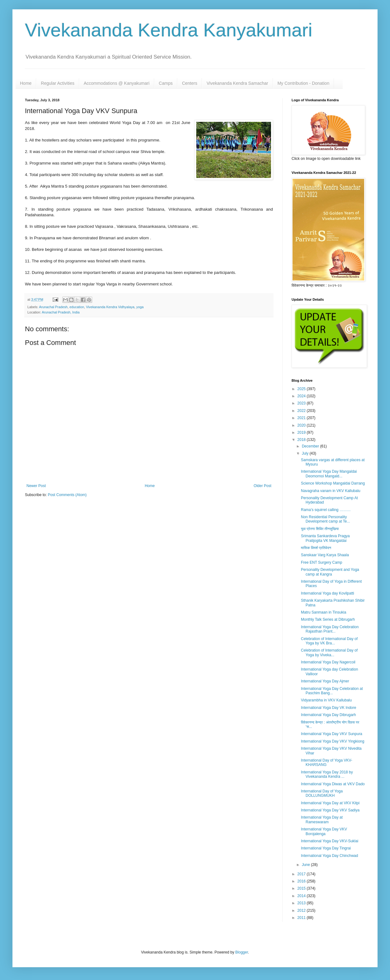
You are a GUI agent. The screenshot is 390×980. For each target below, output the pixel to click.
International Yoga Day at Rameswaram (322, 820)
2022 (302, 411)
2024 (302, 396)
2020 (302, 425)
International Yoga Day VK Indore (328, 708)
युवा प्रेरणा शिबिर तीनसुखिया (320, 529)
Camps (166, 83)
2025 (302, 389)
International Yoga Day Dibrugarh (328, 715)
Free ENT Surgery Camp (322, 562)
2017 (302, 874)
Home (26, 83)
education (77, 307)
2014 (302, 896)
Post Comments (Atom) (67, 495)
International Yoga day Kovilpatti (328, 593)
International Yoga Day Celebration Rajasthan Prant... (330, 629)
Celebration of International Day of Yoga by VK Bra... (329, 641)
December (311, 446)
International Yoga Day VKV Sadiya (330, 810)
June (306, 865)
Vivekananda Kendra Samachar (237, 83)
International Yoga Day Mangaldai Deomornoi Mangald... (329, 474)
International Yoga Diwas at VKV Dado (333, 784)
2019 (302, 433)
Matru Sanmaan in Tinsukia (323, 612)
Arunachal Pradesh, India (61, 312)
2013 (302, 903)
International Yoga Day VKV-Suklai (330, 841)
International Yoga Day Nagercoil (328, 662)
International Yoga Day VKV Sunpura (332, 734)
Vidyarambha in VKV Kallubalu (326, 700)
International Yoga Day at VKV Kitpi (330, 803)
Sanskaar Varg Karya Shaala (325, 555)
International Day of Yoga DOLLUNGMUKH (322, 793)
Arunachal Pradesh (53, 307)
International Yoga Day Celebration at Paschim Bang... (332, 691)
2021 (302, 418)
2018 (302, 440)
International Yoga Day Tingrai (326, 848)
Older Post (262, 486)
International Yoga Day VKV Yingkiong (333, 741)
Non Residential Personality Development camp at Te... (326, 519)
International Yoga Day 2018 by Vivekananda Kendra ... (327, 774)
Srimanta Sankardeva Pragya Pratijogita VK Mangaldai (325, 538)
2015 (302, 888)
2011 (302, 918)
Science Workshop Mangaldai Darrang (333, 483)
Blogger (242, 952)
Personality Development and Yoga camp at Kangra (330, 572)
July (306, 453)
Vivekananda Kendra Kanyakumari (169, 30)
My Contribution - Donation (304, 83)
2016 (302, 881)
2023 (302, 403)
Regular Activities (57, 83)
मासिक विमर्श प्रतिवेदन (316, 548)
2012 (302, 911)
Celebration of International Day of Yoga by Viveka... (329, 653)
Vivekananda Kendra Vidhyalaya (110, 307)
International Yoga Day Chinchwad (329, 856)
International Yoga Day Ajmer (325, 681)
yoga (140, 307)
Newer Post (36, 486)
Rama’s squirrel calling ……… (326, 510)
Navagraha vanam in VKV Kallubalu (331, 491)
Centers (190, 83)
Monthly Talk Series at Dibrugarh (328, 619)
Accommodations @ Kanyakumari (117, 83)
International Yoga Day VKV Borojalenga (324, 831)
